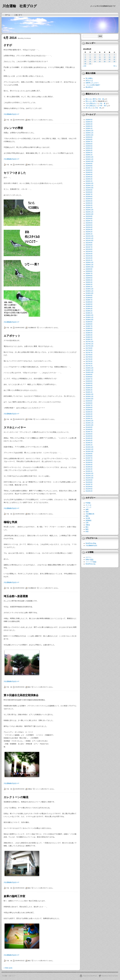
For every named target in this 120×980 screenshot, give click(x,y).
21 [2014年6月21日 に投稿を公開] (114, 59)
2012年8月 (89, 482)
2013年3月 (89, 467)
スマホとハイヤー (15, 427)
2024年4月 (89, 175)
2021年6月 (89, 249)
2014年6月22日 (20, 888)
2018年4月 (89, 333)
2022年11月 (89, 212)
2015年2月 (89, 416)
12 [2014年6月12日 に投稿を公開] (105, 57)
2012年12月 (89, 473)
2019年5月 (89, 304)
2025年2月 (89, 153)
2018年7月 (89, 326)
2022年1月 (89, 234)
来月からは (89, 81)
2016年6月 (89, 381)
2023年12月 (89, 183)
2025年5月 (89, 146)
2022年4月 (89, 227)
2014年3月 (89, 440)
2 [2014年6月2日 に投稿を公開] (90, 55)
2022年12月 (89, 210)
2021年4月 (89, 254)
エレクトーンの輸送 (16, 797)
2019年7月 (89, 300)
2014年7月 (89, 432)
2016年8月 (89, 377)
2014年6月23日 (20, 789)
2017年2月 (89, 364)
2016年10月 (89, 372)
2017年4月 (89, 359)
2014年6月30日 (20, 120)
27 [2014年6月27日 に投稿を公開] (110, 62)
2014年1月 (89, 445)
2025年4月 (89, 148)
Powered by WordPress (90, 976)
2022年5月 (89, 225)
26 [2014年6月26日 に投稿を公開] (105, 62)
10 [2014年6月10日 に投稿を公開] (95, 57)
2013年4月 (89, 465)
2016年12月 (89, 368)
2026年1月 (89, 128)
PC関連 (30, 419)
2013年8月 (89, 456)
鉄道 (87, 531)
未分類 (88, 518)
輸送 (29, 120)
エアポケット (12, 336)
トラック (88, 507)
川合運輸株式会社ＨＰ (12, 114)
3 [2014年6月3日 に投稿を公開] (95, 55)
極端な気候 (10, 522)
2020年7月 (89, 273)
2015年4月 (89, 412)
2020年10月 (89, 267)
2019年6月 (89, 302)
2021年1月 (89, 260)
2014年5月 (89, 436)
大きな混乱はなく (91, 103)
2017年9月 (89, 348)
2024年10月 (89, 161)
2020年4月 (89, 280)
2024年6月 (89, 170)
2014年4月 (89, 438)
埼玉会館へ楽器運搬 (16, 596)
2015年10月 (89, 399)
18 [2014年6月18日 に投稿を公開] (100, 59)
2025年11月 (89, 133)
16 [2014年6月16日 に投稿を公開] (90, 59)
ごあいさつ (18, 15)
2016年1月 (89, 392)
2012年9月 (89, 480)
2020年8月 (89, 271)
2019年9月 (89, 295)
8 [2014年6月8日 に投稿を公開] (85, 57)
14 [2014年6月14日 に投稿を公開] (114, 57)
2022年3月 (89, 230)
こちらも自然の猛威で (93, 85)
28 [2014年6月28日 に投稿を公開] (114, 62)
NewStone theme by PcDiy (110, 976)
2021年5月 (89, 252)
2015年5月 (89, 410)
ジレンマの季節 (13, 128)
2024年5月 (89, 172)
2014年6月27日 (20, 419)
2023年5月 (89, 199)
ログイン (88, 557)
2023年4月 (89, 201)
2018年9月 (89, 322)
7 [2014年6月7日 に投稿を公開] (114, 55)
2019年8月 (89, 298)
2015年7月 (89, 405)
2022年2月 (89, 232)
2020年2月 (89, 284)
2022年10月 (89, 214)
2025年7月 (89, 142)
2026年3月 (89, 124)
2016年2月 (89, 390)
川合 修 (9, 120)
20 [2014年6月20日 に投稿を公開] (110, 59)
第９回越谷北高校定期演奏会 (21, 695)
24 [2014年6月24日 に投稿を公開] (95, 62)
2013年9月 (89, 454)
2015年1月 (89, 419)
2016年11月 (89, 370)
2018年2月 (89, 337)
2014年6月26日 (20, 514)
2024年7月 (89, 168)
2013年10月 (89, 451)
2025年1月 (89, 155)
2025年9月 (89, 137)
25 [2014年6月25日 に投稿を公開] (100, 62)
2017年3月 (89, 361)
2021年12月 (89, 236)
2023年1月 (89, 208)
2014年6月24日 (20, 687)
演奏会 (30, 789)
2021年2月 (89, 258)
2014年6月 (89, 434)
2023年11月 (89, 186)
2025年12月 (89, 131)
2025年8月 (89, 139)
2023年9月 (89, 190)
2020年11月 (89, 265)
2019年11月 (89, 291)
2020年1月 (89, 287)
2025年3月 (89, 150)
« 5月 (85, 66)
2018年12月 (89, 315)
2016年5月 (89, 383)
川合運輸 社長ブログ (20, 6)
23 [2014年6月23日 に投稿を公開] (90, 62)
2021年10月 (89, 241)
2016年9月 (89, 375)
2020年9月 (89, 269)
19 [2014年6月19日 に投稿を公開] (105, 59)
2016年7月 (89, 379)
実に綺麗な (89, 78)
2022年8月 (89, 219)
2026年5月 (89, 120)
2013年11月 (89, 449)
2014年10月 (89, 425)
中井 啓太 (103, 106)
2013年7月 (89, 458)
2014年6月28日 (20, 328)
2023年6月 (89, 197)
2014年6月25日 (20, 588)
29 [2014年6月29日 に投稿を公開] (85, 64)
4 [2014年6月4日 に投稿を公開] (100, 55)
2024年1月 (89, 181)
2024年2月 (89, 179)
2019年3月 (89, 309)
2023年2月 (89, 205)
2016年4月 (89, 386)
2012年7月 (89, 484)
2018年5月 (89, 331)
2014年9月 (89, 427)
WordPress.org (90, 564)
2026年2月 (89, 126)
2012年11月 (89, 476)
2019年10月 (89, 293)
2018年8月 (89, 324)
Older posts (8, 968)
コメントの (91, 562)
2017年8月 (89, 350)
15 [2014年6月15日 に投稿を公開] (85, 59)
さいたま (88, 505)
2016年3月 (89, 388)
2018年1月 (89, 339)
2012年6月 (89, 487)
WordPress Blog (91, 543)
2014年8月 (89, 430)
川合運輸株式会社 (91, 545)
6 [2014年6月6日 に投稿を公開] (110, 55)
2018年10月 (89, 320)
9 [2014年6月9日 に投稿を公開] (90, 57)
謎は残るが (89, 87)
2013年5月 (89, 462)
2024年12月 (89, 157)
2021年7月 (89, 247)
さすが (8, 45)
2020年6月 (89, 276)
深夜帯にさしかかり (92, 83)
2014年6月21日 (20, 961)
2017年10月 (89, 346)
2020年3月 (89, 282)
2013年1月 (89, 471)
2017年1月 (89, 366)
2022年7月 (89, 221)
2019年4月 (89, 306)
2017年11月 (89, 344)
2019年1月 (89, 313)
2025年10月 (89, 135)
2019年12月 (89, 289)
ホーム (8, 15)
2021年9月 (89, 243)
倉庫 (87, 509)
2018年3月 (89, 335)
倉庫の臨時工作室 (14, 896)
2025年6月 (89, 144)
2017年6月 (89, 355)
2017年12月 (89, 342)
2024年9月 (89, 164)
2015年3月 (89, 414)
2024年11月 (89, 159)
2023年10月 (89, 188)
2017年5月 (89, 357)
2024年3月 (89, 177)
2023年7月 (89, 194)
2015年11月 (89, 397)
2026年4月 (89, 122)
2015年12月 (89, 394)
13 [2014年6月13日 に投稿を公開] (110, 57)
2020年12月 (89, 262)
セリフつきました (15, 173)
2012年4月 (89, 491)
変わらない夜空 (91, 99)
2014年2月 (89, 443)
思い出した (89, 108)
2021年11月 (89, 238)
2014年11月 (89, 423)
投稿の (89, 560)
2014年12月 (89, 421)
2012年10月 (89, 478)
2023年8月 (89, 192)
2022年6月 (89, 223)
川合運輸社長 (32, 328)
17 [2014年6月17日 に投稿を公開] (95, 59)
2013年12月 (89, 447)
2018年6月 (89, 328)
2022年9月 (89, 216)
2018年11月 (89, 317)
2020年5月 (89, 278)
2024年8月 (89, 166)
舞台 (87, 527)
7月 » (115, 66)
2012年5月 (89, 489)
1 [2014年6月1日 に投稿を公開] (85, 55)
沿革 (87, 523)
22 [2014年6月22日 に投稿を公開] (85, 62)
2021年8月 (89, 245)
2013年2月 (89, 469)
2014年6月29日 (20, 165)
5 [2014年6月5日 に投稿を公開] (105, 55)
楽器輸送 (88, 520)
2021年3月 (89, 256)
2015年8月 (89, 403)
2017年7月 (89, 353)
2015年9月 (89, 401)
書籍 (87, 516)
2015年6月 (89, 408)
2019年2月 (89, 311)
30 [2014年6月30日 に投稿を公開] (90, 64)
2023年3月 (89, 203)
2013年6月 (89, 460)
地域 (87, 512)
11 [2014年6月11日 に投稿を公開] (100, 57)
